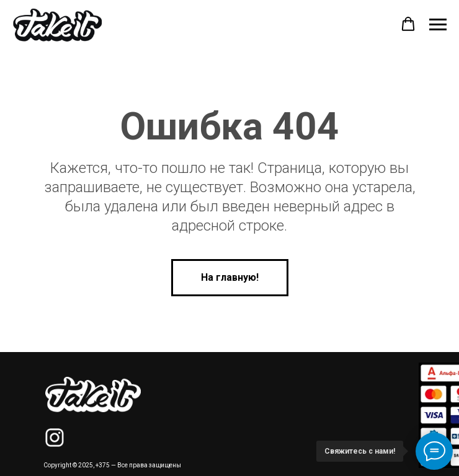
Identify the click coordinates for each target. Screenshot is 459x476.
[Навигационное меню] (438, 25)
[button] (408, 24)
